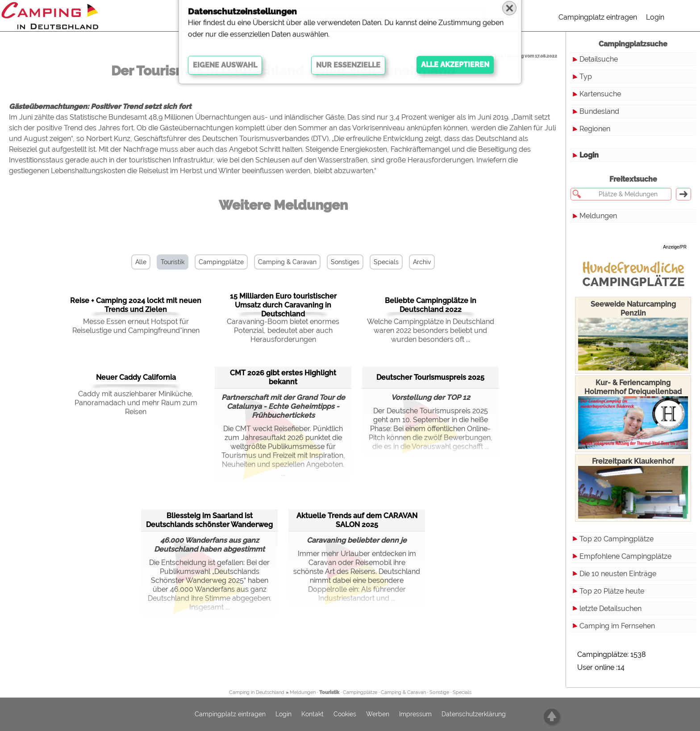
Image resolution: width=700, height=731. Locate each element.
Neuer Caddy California (136, 377)
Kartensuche (600, 94)
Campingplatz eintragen (598, 17)
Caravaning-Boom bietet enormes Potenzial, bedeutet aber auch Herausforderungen (283, 330)
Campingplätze (221, 262)
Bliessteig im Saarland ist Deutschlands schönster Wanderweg (209, 520)
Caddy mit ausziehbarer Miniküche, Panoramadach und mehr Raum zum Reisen (136, 403)
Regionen (595, 129)
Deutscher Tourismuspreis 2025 (430, 377)
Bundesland (599, 111)
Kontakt (312, 714)
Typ (586, 77)
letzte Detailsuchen (610, 608)
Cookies (345, 714)
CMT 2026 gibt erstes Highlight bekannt (283, 377)
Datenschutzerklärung (474, 714)
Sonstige (439, 692)
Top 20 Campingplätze (617, 539)
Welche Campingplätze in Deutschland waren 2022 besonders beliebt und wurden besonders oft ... (431, 330)
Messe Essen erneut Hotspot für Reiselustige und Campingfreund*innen (136, 326)
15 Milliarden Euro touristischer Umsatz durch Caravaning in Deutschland (283, 305)
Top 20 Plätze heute (612, 591)
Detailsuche (599, 59)
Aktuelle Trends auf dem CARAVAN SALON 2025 (357, 520)
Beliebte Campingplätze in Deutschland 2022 (431, 305)
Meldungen (598, 216)
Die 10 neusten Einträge (618, 574)
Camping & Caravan (287, 262)
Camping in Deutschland (257, 692)
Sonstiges (345, 262)
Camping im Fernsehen (617, 626)
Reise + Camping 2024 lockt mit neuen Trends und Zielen (136, 305)
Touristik (173, 262)
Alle (141, 262)
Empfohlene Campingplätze (625, 556)
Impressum (415, 714)
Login (655, 17)
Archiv (422, 262)
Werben (378, 714)
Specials (386, 262)
